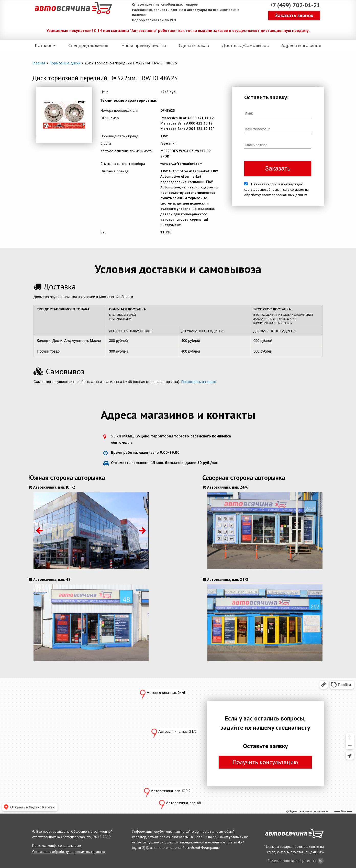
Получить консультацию (265, 762)
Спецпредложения (88, 47)
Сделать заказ (194, 47)
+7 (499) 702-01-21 (293, 6)
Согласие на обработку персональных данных (69, 852)
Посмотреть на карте (199, 382)
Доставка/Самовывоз (244, 47)
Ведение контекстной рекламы (296, 861)
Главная (39, 63)
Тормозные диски (65, 63)
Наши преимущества (144, 47)
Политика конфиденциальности (57, 846)
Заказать (278, 168)
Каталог (46, 47)
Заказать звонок (294, 16)
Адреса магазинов (299, 47)
